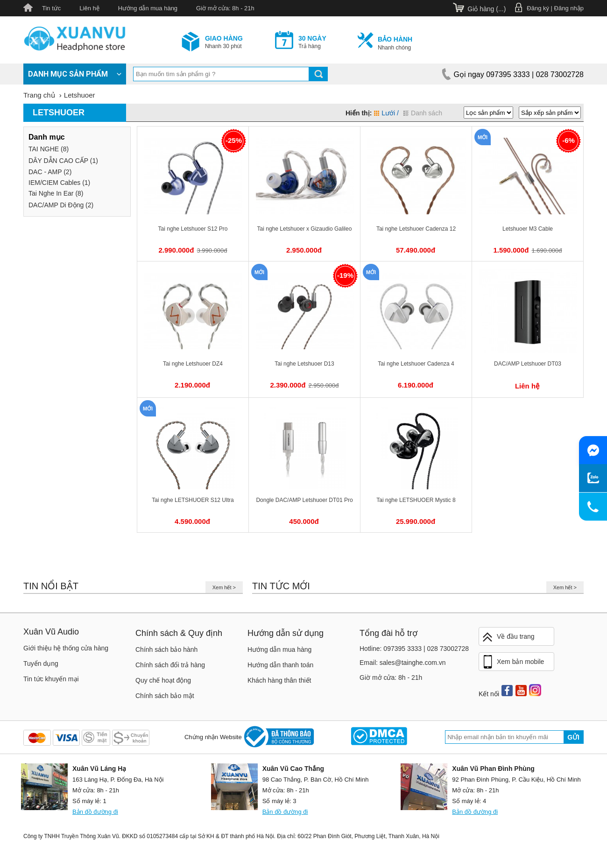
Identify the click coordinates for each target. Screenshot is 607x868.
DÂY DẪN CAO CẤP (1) (63, 161)
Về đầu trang (508, 637)
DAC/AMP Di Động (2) (61, 205)
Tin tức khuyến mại (51, 679)
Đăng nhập (569, 8)
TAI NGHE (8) (49, 149)
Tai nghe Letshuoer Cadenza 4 (416, 364)
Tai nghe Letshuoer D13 (304, 364)
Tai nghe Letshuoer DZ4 (193, 364)
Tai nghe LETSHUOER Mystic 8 (416, 500)
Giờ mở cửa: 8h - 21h (225, 8)
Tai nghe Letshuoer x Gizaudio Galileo (305, 229)
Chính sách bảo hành (166, 649)
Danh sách (423, 113)
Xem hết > (224, 587)
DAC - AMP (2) (50, 172)
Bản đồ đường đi (95, 812)
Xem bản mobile (513, 662)
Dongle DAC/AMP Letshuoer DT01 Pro (304, 500)
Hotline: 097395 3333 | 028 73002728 (414, 649)
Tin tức (51, 8)
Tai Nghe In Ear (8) (56, 193)
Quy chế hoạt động (163, 680)
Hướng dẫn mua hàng (148, 8)
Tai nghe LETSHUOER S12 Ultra (193, 500)
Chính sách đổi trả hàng (170, 665)
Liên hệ (89, 8)
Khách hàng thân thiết (279, 680)
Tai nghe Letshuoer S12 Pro (193, 229)
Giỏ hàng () (487, 9)
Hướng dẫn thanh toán (280, 665)
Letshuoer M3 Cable (528, 229)
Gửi (573, 737)
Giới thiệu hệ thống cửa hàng (66, 648)
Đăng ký (538, 8)
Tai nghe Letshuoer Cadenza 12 (416, 229)
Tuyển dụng (41, 663)
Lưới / (386, 113)
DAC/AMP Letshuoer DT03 (528, 364)
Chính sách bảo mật (165, 696)
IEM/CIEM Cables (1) (59, 183)
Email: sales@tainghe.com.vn (403, 663)
